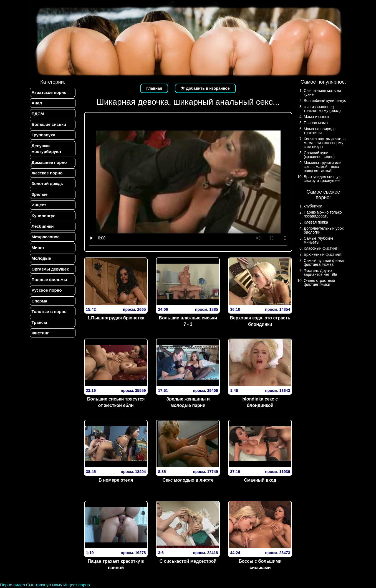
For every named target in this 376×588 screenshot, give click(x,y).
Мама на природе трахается (320, 131)
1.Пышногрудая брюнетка (116, 318)
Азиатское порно (49, 92)
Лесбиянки (43, 226)
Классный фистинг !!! (323, 248)
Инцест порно (77, 585)
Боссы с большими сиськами (260, 564)
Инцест (39, 205)
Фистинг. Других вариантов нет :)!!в (321, 272)
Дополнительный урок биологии (324, 230)
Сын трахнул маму (44, 585)
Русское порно (47, 290)
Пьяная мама (316, 123)
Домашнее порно (49, 162)
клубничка (313, 206)
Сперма (39, 301)
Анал (37, 103)
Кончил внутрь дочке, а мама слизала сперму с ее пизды (325, 143)
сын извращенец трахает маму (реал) (322, 109)
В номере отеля (116, 480)
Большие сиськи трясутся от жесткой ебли (116, 402)
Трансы (39, 322)
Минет (38, 248)
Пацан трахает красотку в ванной (116, 564)
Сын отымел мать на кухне (323, 92)
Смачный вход (260, 480)
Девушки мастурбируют (47, 149)
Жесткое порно (47, 173)
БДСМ (38, 114)
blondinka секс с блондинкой (260, 402)
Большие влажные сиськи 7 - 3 (188, 321)
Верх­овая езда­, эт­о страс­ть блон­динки (260, 321)
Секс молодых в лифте (188, 480)
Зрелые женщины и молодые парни (188, 402)
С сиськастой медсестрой (188, 561)
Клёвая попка (316, 222)
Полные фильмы (49, 280)
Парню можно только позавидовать (323, 214)
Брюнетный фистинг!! (323, 254)
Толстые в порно (49, 312)
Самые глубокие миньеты (319, 240)
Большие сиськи (49, 124)
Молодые (41, 258)
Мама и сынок (316, 117)
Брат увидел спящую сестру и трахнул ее (323, 179)
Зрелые (40, 194)
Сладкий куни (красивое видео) (319, 155)
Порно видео (12, 585)
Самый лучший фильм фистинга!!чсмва (324, 262)
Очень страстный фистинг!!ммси (320, 282)
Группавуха (44, 135)
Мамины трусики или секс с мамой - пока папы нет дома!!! (323, 167)
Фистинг (40, 333)
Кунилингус (44, 216)
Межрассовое (46, 237)
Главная (154, 88)
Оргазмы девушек (50, 269)
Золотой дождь (47, 184)
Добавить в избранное (205, 88)
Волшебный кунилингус (325, 101)
